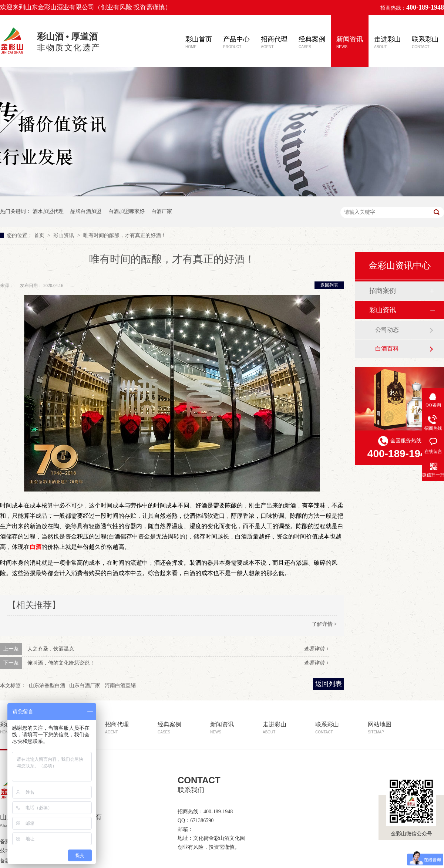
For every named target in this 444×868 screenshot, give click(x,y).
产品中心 (236, 42)
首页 (40, 235)
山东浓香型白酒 (47, 685)
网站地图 (380, 728)
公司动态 (387, 330)
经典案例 (312, 42)
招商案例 (383, 291)
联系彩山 (425, 42)
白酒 (36, 547)
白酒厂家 (162, 211)
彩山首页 (199, 42)
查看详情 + (317, 649)
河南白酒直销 (120, 685)
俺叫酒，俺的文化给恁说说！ (61, 663)
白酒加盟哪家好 (127, 211)
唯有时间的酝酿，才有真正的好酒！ (125, 235)
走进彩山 (387, 42)
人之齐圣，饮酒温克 (51, 649)
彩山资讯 (64, 235)
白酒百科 (387, 349)
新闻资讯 (350, 42)
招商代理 (274, 42)
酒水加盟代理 (48, 211)
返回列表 (329, 285)
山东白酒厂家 (85, 685)
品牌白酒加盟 (86, 211)
